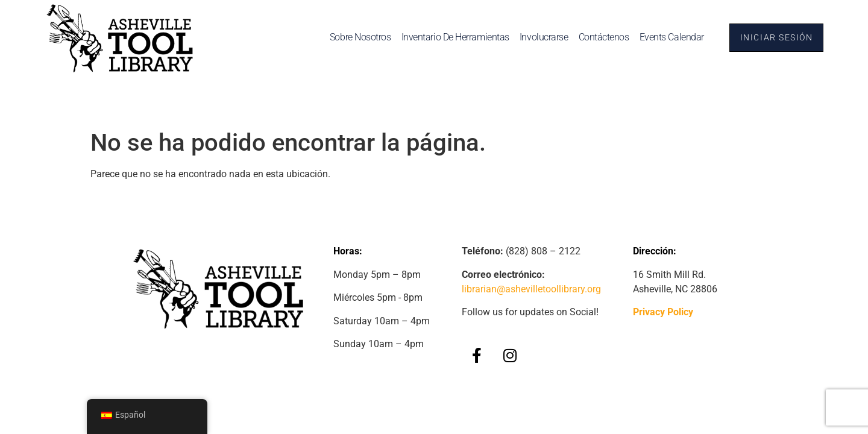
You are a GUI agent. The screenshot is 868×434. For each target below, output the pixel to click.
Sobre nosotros (357, 37)
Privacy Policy (663, 312)
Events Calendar (668, 37)
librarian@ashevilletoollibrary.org (531, 289)
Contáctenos (600, 37)
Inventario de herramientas (452, 37)
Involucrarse (540, 37)
